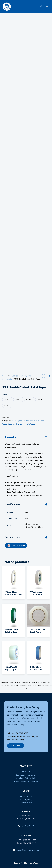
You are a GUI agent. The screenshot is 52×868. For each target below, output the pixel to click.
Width (4, 394)
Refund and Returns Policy (26, 778)
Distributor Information (26, 775)
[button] (41, 7)
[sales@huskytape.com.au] (26, 850)
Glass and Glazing (15, 424)
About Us (26, 772)
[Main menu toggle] (47, 7)
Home (5, 376)
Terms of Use (26, 803)
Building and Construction (22, 421)
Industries (14, 376)
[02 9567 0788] (26, 826)
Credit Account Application (26, 781)
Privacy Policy (26, 796)
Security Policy (26, 799)
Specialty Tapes (29, 424)
